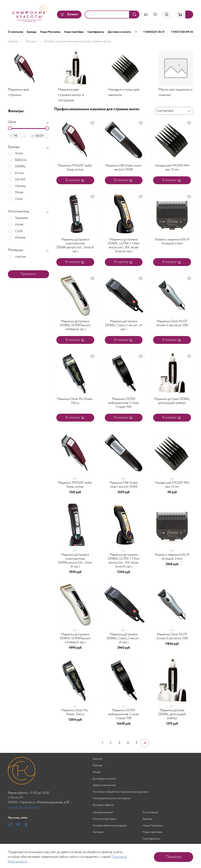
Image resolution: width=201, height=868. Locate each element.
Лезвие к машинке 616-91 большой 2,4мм (172, 242)
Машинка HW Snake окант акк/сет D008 (124, 168)
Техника (31, 41)
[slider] (10, 128)
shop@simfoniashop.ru (23, 807)
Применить (28, 274)
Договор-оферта (103, 805)
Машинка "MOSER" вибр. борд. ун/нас (75, 168)
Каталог (69, 14)
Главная (13, 41)
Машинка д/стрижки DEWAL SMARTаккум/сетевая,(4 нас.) (75, 325)
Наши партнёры (74, 32)
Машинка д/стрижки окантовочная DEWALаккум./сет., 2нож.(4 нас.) (75, 245)
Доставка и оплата (119, 32)
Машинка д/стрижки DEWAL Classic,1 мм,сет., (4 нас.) (124, 325)
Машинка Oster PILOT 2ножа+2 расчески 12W (172, 323)
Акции (97, 772)
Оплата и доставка (104, 819)
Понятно (174, 857)
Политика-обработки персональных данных (120, 792)
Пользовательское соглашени (111, 798)
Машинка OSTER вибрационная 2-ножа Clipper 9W (124, 403)
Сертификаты (96, 32)
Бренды (32, 32)
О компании (16, 32)
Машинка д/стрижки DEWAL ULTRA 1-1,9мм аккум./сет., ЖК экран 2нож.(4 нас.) (124, 245)
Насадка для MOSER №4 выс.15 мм (172, 168)
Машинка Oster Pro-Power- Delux (75, 401)
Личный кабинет (103, 813)
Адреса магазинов (104, 785)
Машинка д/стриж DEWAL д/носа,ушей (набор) (172, 401)
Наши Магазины (50, 32)
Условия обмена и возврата (110, 826)
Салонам (98, 832)
